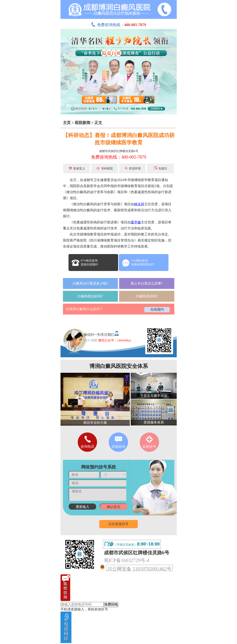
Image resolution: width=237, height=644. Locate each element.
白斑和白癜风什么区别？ (84, 309)
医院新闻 (83, 123)
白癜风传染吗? (147, 296)
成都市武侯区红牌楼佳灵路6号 (119, 151)
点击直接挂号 (118, 524)
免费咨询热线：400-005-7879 (119, 157)
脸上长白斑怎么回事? (147, 283)
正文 (98, 123)
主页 (67, 123)
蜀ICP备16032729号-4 (127, 560)
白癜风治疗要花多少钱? (90, 283)
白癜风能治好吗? (90, 296)
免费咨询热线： (119, 25)
